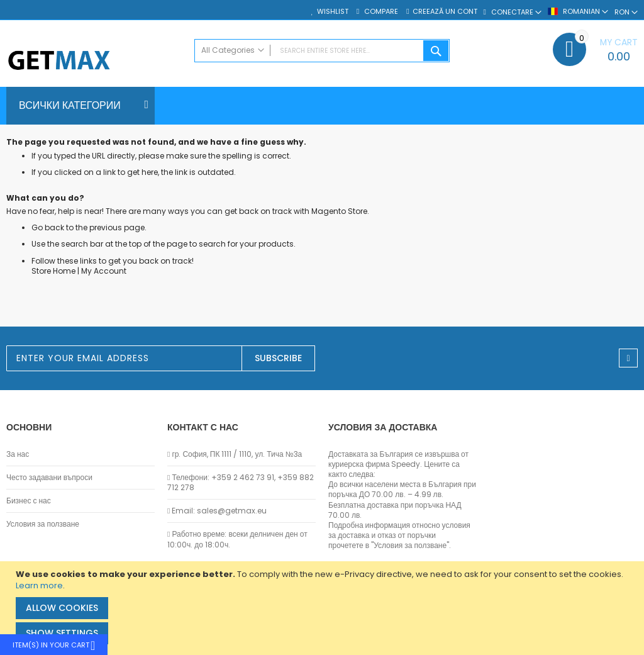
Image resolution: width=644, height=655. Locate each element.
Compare (380, 12)
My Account (104, 271)
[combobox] (322, 51)
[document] (324, 608)
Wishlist (333, 12)
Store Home (53, 271)
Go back (48, 227)
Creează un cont (445, 12)
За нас (18, 454)
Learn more (39, 585)
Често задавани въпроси (49, 478)
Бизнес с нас (29, 501)
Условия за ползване (43, 524)
